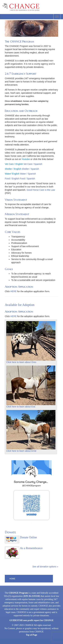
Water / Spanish (28, 174)
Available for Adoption (20, 305)
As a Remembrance (31, 548)
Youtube (26, 159)
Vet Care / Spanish (33, 164)
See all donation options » (45, 567)
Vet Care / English (14, 164)
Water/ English (12, 174)
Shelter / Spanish (30, 169)
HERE (13, 291)
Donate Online (28, 537)
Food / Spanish (27, 179)
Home (12, 579)
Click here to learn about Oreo (21, 362)
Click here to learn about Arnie (21, 451)
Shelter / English (13, 169)
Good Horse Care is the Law (41, 190)
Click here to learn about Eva (21, 407)
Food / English (12, 179)
